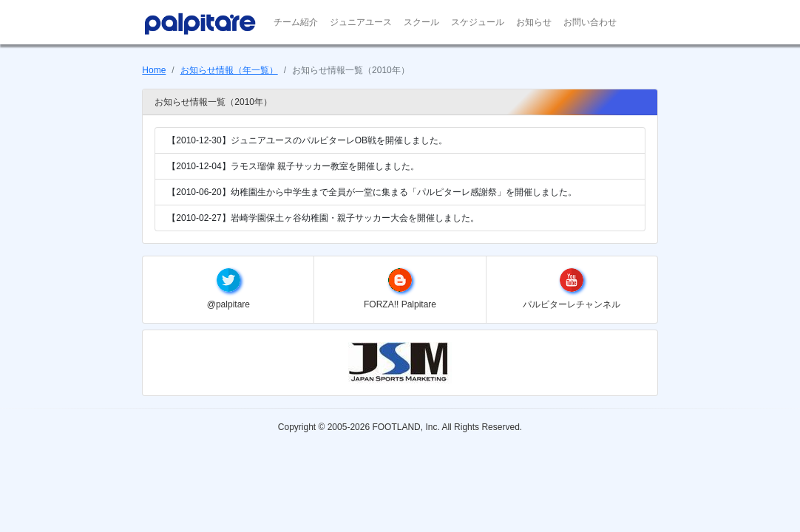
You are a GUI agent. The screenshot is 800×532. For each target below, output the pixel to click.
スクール (421, 22)
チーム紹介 (296, 22)
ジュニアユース (361, 22)
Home (154, 70)
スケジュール (478, 22)
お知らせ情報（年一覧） (229, 70)
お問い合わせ (590, 22)
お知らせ (534, 22)
